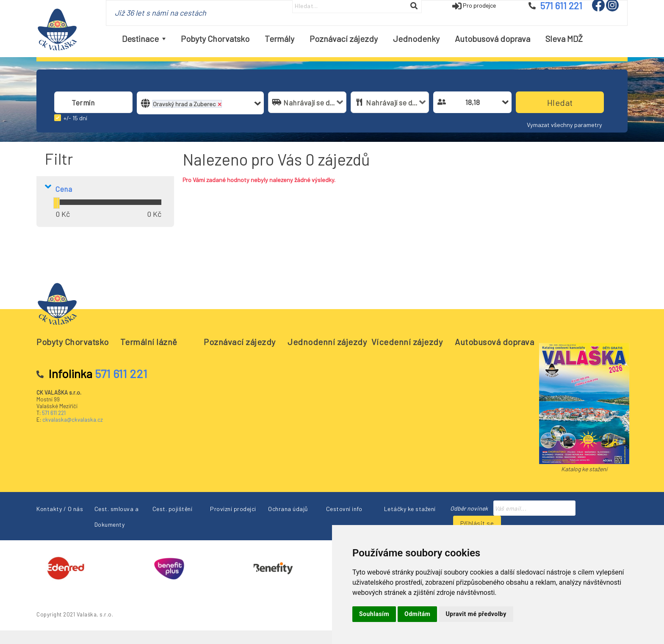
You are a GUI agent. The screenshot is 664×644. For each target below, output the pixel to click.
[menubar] (352, 39)
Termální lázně (149, 342)
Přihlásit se (477, 523)
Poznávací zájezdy (240, 342)
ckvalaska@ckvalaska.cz (73, 420)
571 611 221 (54, 413)
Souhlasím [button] (374, 614)
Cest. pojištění (173, 509)
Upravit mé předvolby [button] (476, 614)
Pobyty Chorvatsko (73, 342)
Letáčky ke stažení (410, 509)
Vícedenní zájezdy (407, 342)
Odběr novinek (469, 508)
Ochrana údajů (288, 509)
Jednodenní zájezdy (327, 342)
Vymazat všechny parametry (564, 125)
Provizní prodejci (233, 509)
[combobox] (93, 102)
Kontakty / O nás (60, 509)
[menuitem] (144, 39)
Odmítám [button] (417, 614)
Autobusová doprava (494, 342)
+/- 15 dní (75, 118)
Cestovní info (344, 509)
